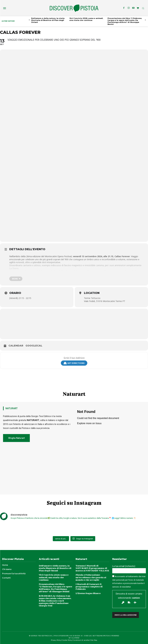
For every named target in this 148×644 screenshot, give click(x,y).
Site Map (94, 640)
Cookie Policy (67, 640)
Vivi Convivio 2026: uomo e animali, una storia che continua (86, 19)
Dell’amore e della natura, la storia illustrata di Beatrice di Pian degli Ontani (48, 20)
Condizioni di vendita (81, 640)
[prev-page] (29, 20)
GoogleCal (34, 346)
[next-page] (145, 20)
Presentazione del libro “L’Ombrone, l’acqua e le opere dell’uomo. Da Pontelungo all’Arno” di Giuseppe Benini (125, 21)
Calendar (16, 346)
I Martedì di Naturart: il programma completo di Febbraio (89, 586)
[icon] (138, 8)
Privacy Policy (56, 640)
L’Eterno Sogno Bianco (88, 593)
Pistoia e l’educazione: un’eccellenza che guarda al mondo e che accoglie (91, 577)
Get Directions (74, 363)
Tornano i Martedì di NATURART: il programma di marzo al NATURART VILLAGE (92, 568)
